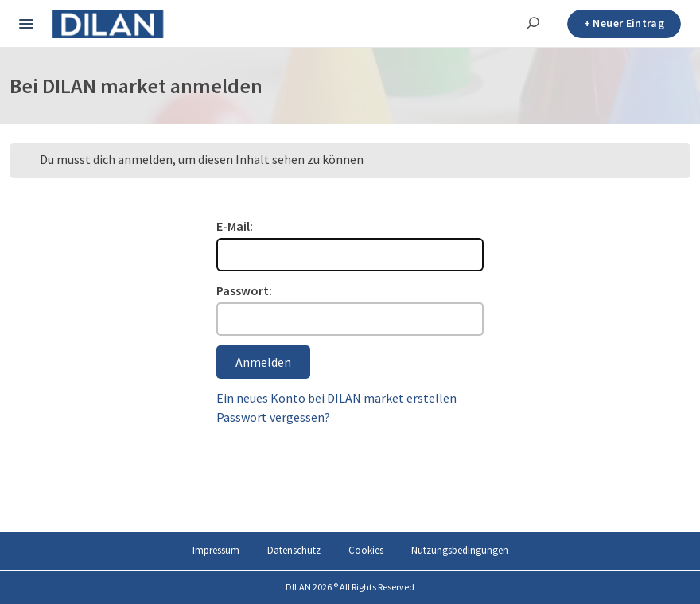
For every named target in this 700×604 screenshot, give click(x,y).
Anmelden (263, 362)
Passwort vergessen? (273, 417)
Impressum (216, 550)
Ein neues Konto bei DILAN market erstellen (336, 398)
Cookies (366, 550)
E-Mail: (235, 226)
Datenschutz (294, 550)
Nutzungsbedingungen (460, 550)
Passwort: (244, 290)
